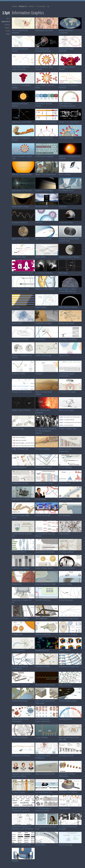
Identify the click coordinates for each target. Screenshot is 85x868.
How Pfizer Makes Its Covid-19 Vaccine (21, 68)
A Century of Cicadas (67, 392)
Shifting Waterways (20, 701)
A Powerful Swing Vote (21, 845)
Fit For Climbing (65, 467)
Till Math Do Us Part (20, 483)
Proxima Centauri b (20, 222)
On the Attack (41, 499)
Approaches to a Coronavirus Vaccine (67, 105)
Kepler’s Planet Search (44, 568)
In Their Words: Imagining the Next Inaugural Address (46, 431)
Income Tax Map (66, 845)
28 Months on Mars (43, 323)
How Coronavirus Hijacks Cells (22, 157)
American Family (18, 374)
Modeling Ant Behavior (21, 756)
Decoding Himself (66, 756)
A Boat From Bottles (20, 618)
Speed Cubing (65, 650)
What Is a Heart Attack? (45, 289)
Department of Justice (21, 499)
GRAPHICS (6, 22)
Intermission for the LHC (22, 190)
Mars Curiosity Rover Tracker (44, 393)
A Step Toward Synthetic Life (22, 535)
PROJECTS (23, 6)
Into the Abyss (65, 515)
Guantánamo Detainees (45, 552)
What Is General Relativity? (23, 273)
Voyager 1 (40, 374)
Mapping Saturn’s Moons (69, 257)
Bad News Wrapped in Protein (21, 139)
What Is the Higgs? (67, 410)
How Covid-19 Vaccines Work (45, 86)
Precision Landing (42, 449)
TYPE (8, 31)
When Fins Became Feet (45, 774)
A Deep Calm (17, 634)
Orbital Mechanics (66, 600)
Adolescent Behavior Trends (20, 50)
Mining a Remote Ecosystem (66, 31)
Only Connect (64, 534)
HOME (14, 6)
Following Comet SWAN (22, 122)
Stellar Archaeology (43, 355)
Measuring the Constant (45, 685)
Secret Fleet (40, 845)
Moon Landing (65, 174)
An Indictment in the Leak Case (46, 828)
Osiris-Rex (63, 206)
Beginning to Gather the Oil (22, 601)
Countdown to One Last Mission (45, 535)
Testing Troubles (19, 792)
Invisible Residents (19, 467)
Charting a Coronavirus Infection (68, 86)
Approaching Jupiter (43, 239)
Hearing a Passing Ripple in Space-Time (69, 240)
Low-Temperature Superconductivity (43, 720)
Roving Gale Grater (67, 323)
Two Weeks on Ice (66, 190)
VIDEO (7, 25)
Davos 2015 (17, 323)
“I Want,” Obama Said (68, 428)
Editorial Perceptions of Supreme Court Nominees (23, 828)
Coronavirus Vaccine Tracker (44, 105)
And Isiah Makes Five (44, 792)
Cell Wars (39, 222)
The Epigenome (18, 650)
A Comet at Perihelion (44, 273)
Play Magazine (65, 808)
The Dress (16, 307)
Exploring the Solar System (20, 105)
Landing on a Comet (20, 339)
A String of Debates (20, 737)
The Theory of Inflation (68, 339)
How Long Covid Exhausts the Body (43, 50)
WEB (8, 34)
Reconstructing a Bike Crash (21, 516)
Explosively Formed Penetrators (67, 775)
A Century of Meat (66, 552)
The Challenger (41, 618)
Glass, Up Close (65, 685)
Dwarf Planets (41, 307)
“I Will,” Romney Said (20, 449)
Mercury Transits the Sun (22, 174)
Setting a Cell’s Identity (68, 792)
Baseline (15, 861)
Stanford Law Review (20, 568)
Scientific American (43, 600)
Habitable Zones (66, 499)
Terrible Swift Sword (43, 467)
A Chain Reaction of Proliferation (20, 667)
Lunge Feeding (41, 737)
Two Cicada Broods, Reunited (20, 31)
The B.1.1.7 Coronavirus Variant (21, 86)
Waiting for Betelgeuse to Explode (69, 157)
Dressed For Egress (67, 568)
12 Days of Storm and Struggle (68, 828)
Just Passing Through (21, 289)
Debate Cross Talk (43, 515)
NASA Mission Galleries (68, 307)
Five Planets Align (19, 257)
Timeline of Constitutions (22, 392)
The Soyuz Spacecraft (21, 685)
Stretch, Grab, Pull (43, 634)
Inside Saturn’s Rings (20, 206)
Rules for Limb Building (68, 634)
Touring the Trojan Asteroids (66, 50)
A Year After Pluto (66, 222)
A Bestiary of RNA (42, 666)
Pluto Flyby (63, 273)
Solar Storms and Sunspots (42, 411)
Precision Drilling (65, 584)
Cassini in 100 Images (44, 190)
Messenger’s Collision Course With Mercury (68, 290)
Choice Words (64, 483)
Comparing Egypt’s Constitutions (67, 375)
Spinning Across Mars (44, 30)
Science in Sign (18, 428)
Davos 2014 (64, 355)
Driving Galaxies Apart (68, 701)
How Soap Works (66, 138)
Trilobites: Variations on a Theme (22, 356)
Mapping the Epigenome (69, 666)
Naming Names (65, 719)
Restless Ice (17, 584)
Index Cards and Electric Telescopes (45, 702)
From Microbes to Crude (45, 584)
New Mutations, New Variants (44, 68)
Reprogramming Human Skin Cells (69, 738)
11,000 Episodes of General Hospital (43, 809)
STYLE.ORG (41, 6)
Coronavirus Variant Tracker (67, 68)
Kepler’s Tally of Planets (21, 410)
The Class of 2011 (19, 552)
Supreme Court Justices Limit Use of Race (21, 775)
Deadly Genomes (42, 650)
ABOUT (32, 6)
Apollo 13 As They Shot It (69, 122)
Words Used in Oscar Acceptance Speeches (21, 809)
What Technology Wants (69, 618)
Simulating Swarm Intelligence (43, 757)
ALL (8, 18)
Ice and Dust (40, 339)
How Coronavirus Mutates (46, 122)
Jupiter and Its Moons (21, 239)
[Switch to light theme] (48, 6)
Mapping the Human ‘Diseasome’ (20, 720)
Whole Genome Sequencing (65, 450)
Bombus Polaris (42, 206)
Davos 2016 (40, 257)
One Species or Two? (44, 483)
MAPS (7, 28)
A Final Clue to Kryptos (44, 156)
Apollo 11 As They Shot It (46, 174)
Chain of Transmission (44, 138)
